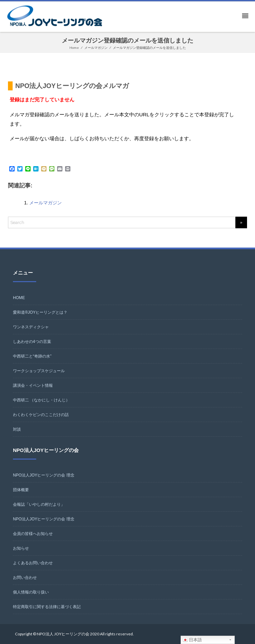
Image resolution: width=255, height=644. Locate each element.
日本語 (192, 640)
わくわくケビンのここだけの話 (41, 415)
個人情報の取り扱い (31, 592)
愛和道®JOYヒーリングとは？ (40, 312)
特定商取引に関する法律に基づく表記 (47, 607)
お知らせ (21, 548)
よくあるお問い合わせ (33, 563)
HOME (19, 298)
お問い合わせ (25, 578)
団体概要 (21, 490)
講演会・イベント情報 (33, 385)
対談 (17, 429)
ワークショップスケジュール (39, 371)
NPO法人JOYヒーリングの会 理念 (44, 475)
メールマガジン (45, 203)
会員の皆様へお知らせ (33, 534)
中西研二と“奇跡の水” (32, 356)
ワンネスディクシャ (31, 327)
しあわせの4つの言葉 (32, 342)
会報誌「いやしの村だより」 (39, 504)
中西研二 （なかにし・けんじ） (41, 400)
